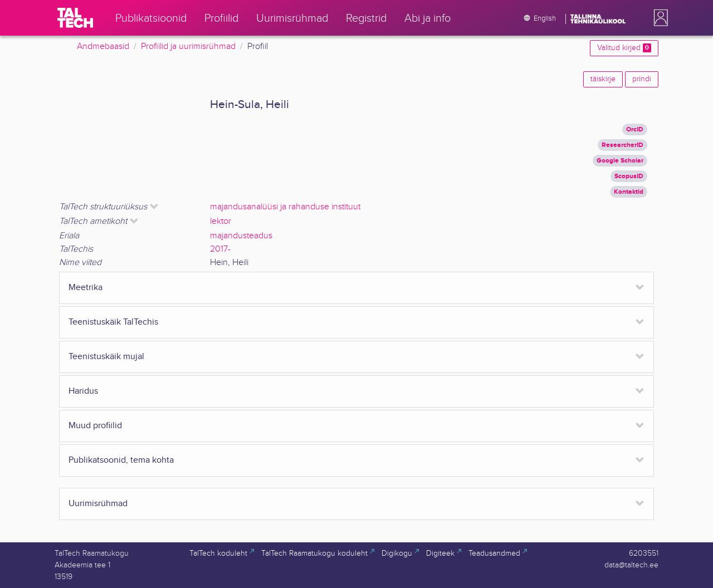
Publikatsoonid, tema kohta (121, 460)
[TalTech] (75, 18)
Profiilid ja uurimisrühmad (188, 46)
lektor (221, 221)
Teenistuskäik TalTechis (113, 322)
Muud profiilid (95, 426)
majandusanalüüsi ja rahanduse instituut (285, 207)
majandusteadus (241, 236)
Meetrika (86, 288)
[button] (658, 18)
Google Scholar (620, 161)
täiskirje (603, 79)
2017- (220, 249)
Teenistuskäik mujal (106, 357)
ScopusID (629, 176)
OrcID (635, 129)
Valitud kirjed (624, 48)
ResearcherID (622, 145)
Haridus (83, 391)
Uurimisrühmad (98, 504)
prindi (642, 79)
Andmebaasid (103, 46)
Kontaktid (629, 192)
